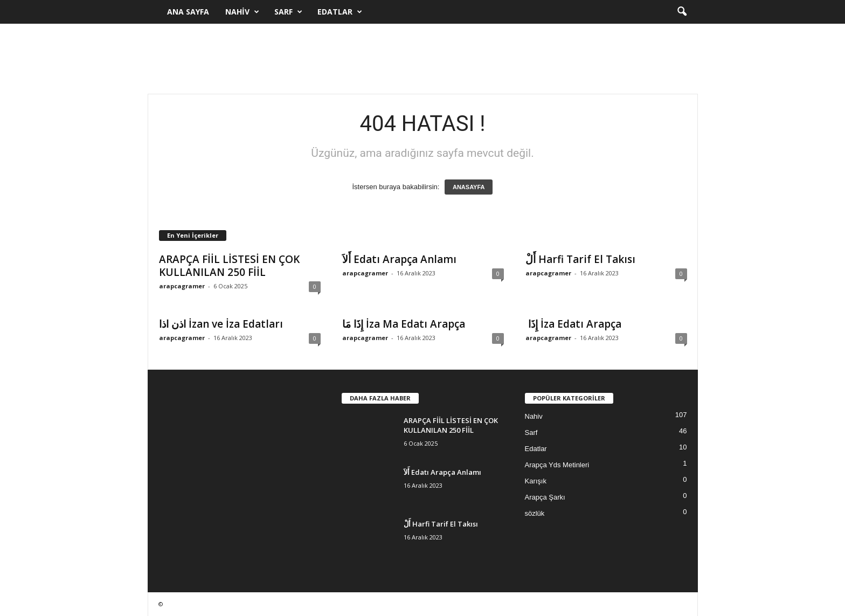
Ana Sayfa (188, 12)
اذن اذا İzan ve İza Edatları (221, 324)
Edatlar (340, 12)
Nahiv (242, 12)
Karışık (536, 481)
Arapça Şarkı (545, 497)
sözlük (535, 513)
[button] (682, 12)
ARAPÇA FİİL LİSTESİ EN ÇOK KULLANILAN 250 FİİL (229, 266)
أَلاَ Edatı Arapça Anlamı (399, 259)
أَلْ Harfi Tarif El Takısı (580, 259)
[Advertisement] (422, 59)
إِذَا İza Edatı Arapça (573, 324)
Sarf (288, 12)
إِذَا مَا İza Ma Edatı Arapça (404, 324)
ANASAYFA (469, 187)
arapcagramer (182, 286)
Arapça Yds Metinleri (557, 465)
